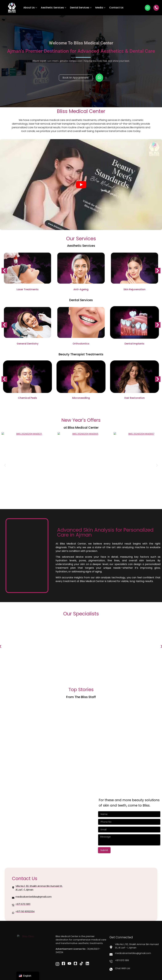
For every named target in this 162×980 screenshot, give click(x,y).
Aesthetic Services (54, 8)
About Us (30, 8)
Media (100, 8)
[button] (4, 271)
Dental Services (81, 8)
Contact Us (116, 8)
